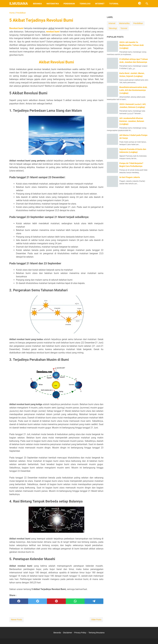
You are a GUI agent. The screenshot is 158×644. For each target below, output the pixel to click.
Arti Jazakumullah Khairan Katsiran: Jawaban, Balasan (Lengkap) (132, 121)
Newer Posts (17, 620)
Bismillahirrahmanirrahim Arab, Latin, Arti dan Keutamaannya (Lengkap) (133, 90)
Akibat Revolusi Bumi (56, 62)
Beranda (37, 4)
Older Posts (96, 620)
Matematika (53, 4)
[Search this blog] (147, 4)
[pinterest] (56, 601)
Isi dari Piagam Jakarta (130, 177)
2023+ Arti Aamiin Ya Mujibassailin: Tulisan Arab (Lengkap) (132, 45)
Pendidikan (69, 4)
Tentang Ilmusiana (96, 633)
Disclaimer (68, 633)
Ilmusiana (19, 4)
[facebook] (19, 601)
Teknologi (85, 4)
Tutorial (114, 4)
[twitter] (38, 601)
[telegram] (94, 601)
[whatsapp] (75, 601)
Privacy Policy (80, 633)
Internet (100, 4)
